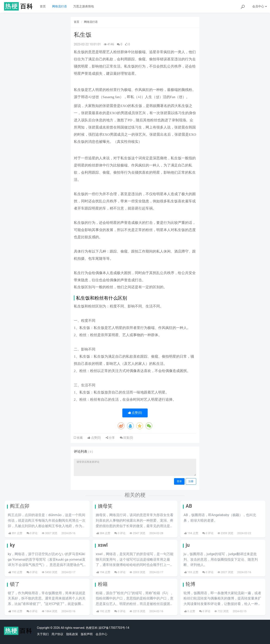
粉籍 (103, 584)
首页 (43, 6)
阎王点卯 (20, 506)
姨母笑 (105, 506)
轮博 (190, 584)
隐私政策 (72, 634)
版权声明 (87, 634)
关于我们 (43, 634)
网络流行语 (59, 6)
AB (189, 506)
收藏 (79, 438)
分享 (110, 438)
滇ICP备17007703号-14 (114, 628)
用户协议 (57, 634)
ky (12, 545)
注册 (191, 481)
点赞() (135, 413)
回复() (126, 438)
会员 (260, 6)
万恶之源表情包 (84, 6)
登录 (179, 481)
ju (188, 545)
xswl (103, 545)
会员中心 (101, 634)
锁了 (15, 584)
